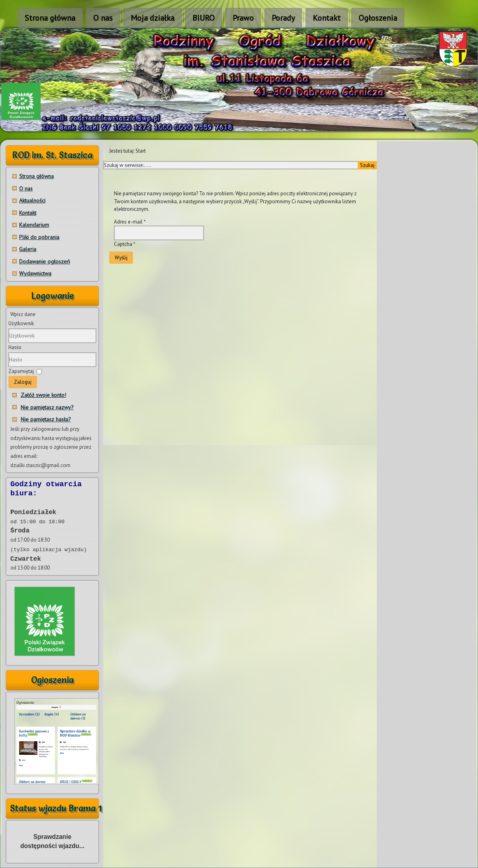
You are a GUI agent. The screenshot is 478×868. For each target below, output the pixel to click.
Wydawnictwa (35, 273)
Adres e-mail (130, 222)
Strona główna (50, 18)
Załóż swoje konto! (43, 395)
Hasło (15, 347)
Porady (283, 18)
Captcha (125, 244)
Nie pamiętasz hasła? (46, 419)
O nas (103, 18)
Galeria (28, 249)
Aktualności (32, 200)
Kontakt (327, 18)
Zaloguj (23, 382)
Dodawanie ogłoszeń (45, 261)
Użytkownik (21, 323)
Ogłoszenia (378, 18)
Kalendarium (34, 225)
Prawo (243, 18)
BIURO (204, 18)
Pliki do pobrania (39, 237)
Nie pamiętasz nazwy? (47, 407)
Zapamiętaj (21, 371)
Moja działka (153, 18)
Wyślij (121, 258)
